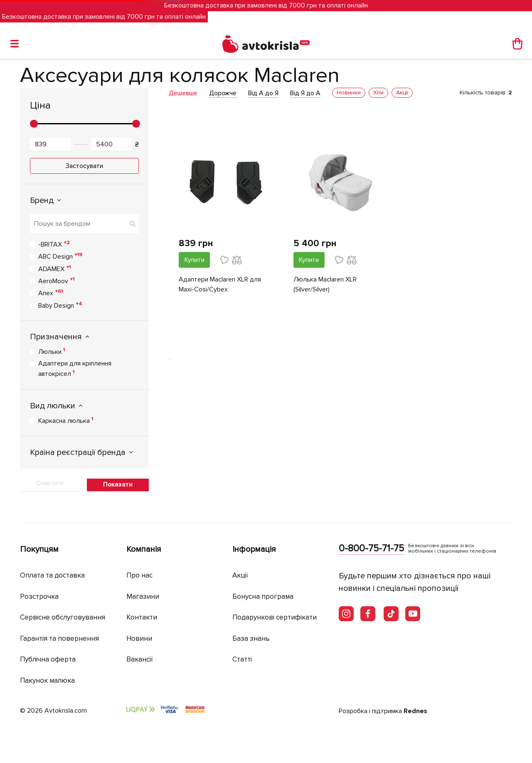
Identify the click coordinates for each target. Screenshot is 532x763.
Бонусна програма (263, 596)
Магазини (143, 596)
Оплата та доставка (52, 575)
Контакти (142, 617)
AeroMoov (56, 281)
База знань (251, 638)
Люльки (52, 351)
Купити (195, 260)
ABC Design (60, 256)
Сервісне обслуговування (63, 617)
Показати (118, 484)
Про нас (139, 575)
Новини (139, 638)
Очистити (50, 483)
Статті (242, 659)
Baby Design (60, 305)
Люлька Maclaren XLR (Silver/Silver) (325, 284)
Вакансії (140, 659)
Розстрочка (39, 596)
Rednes (415, 711)
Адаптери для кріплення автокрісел (75, 369)
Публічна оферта (48, 659)
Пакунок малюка (47, 680)
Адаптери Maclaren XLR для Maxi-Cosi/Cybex (220, 284)
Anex (50, 293)
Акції (240, 575)
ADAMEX (54, 269)
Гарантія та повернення (59, 638)
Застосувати (84, 166)
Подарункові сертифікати (275, 617)
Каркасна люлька (66, 420)
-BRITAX (54, 244)
